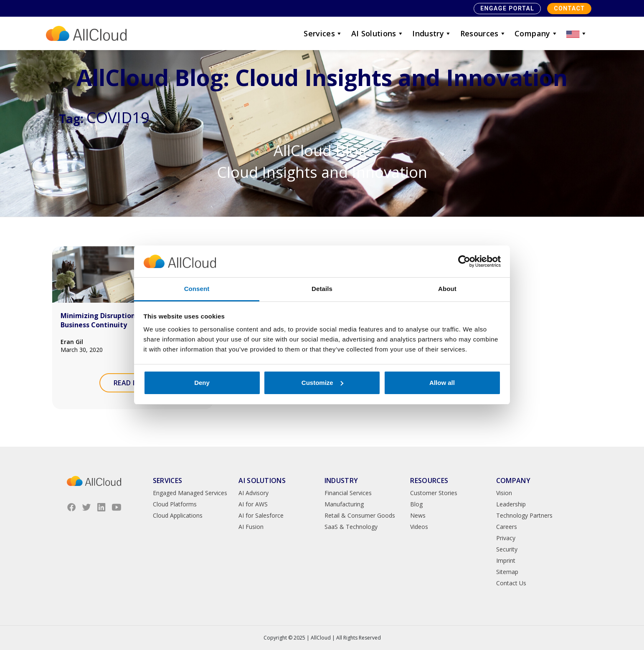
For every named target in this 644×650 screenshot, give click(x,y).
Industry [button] (432, 33)
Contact (569, 8)
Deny (202, 383)
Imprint (506, 560)
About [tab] (447, 289)
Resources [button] (483, 33)
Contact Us (511, 583)
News (418, 515)
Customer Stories (434, 493)
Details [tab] (322, 289)
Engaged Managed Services (190, 493)
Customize (322, 383)
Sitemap (507, 572)
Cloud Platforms (175, 504)
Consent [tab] (197, 289)
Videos (419, 527)
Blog (416, 504)
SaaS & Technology (351, 527)
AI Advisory (254, 493)
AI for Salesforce (261, 515)
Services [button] (323, 33)
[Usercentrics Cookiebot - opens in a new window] (464, 261)
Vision (504, 493)
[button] (577, 33)
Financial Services (348, 493)
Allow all (442, 383)
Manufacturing (344, 504)
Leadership (511, 504)
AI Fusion (251, 527)
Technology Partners (524, 515)
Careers (507, 527)
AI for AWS (253, 504)
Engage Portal (507, 8)
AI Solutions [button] (378, 33)
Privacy (506, 538)
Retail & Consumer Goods (360, 515)
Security (507, 549)
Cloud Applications (178, 515)
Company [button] (536, 33)
